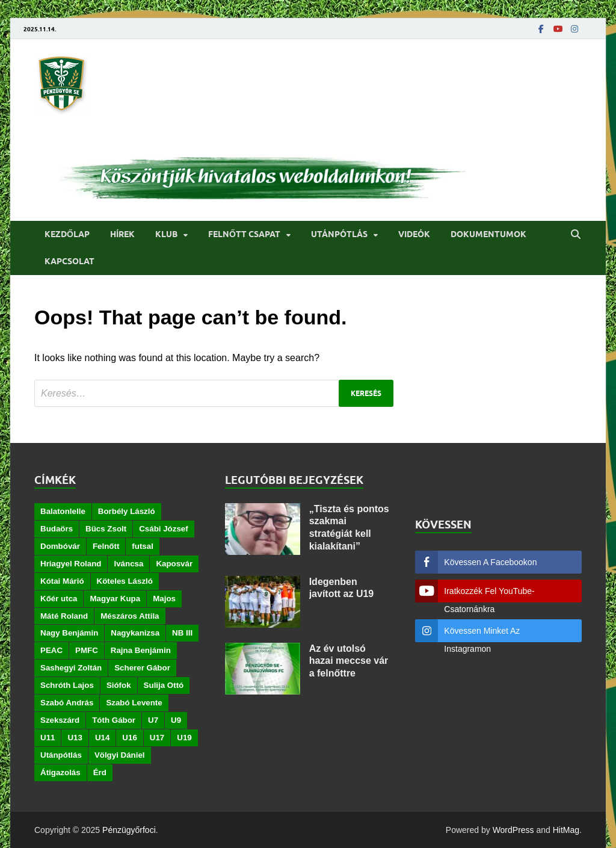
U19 (184, 738)
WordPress (513, 830)
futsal (143, 546)
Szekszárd (60, 720)
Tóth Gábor (114, 720)
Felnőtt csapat (244, 234)
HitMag (566, 830)
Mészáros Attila (130, 616)
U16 (129, 738)
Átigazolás (60, 772)
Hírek (122, 234)
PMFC (87, 650)
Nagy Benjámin (69, 633)
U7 (153, 720)
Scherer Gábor (142, 668)
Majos (164, 599)
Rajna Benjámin (141, 650)
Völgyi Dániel (120, 755)
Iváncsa (128, 564)
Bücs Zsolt (106, 529)
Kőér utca (59, 599)
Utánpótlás (339, 234)
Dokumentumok (488, 234)
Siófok (119, 685)
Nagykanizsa (135, 633)
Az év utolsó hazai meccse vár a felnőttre (349, 661)
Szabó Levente (134, 703)
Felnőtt (106, 546)
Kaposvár (174, 564)
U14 (102, 738)
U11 (48, 738)
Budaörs (57, 529)
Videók (414, 234)
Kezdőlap (67, 234)
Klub (166, 234)
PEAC (51, 650)
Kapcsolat (69, 261)
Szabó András (67, 703)
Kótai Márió (62, 581)
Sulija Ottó (164, 685)
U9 (176, 720)
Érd (100, 772)
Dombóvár (60, 546)
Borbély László (127, 511)
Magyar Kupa (115, 599)
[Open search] (576, 235)
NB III (182, 633)
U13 (75, 738)
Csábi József (163, 529)
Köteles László (125, 581)
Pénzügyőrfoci (129, 830)
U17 (157, 738)
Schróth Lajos (67, 685)
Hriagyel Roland (71, 564)
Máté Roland (64, 616)
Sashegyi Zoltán (71, 668)
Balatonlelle (63, 511)
